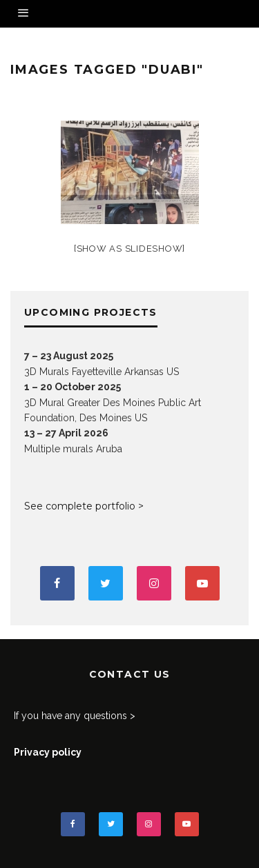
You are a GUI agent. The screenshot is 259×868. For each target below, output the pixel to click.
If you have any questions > (75, 716)
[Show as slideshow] (129, 249)
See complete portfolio (80, 506)
